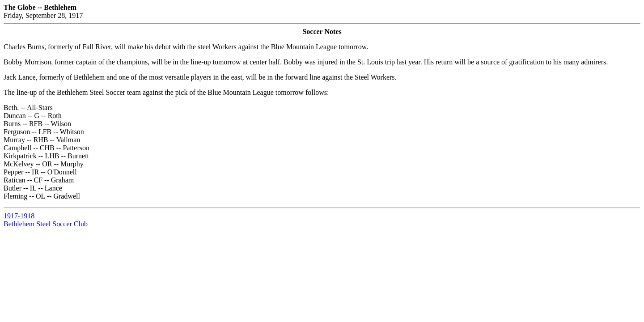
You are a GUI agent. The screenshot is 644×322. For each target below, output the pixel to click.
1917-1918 (19, 216)
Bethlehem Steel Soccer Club (46, 224)
